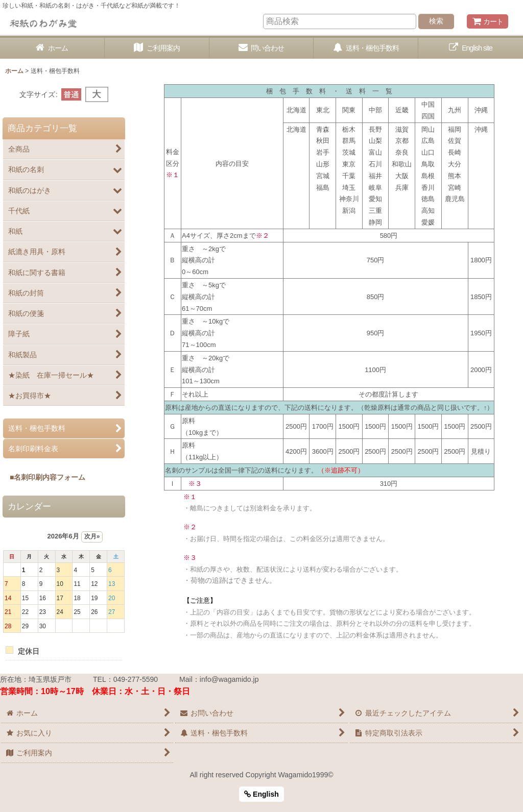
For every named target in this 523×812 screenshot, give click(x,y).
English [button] (261, 794)
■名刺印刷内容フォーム (44, 477)
